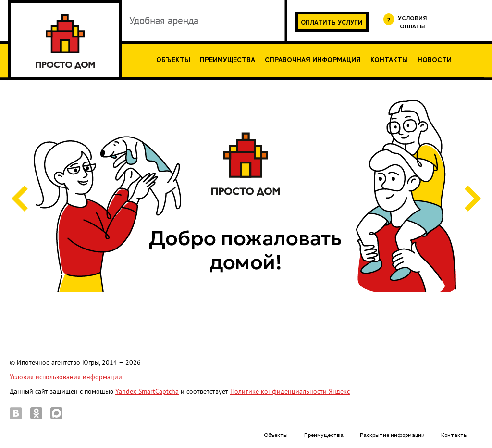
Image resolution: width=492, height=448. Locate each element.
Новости (435, 59)
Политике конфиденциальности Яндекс (290, 392)
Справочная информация (313, 59)
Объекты (173, 59)
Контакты (389, 59)
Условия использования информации (66, 377)
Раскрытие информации (392, 434)
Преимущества (228, 59)
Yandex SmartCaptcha (147, 392)
